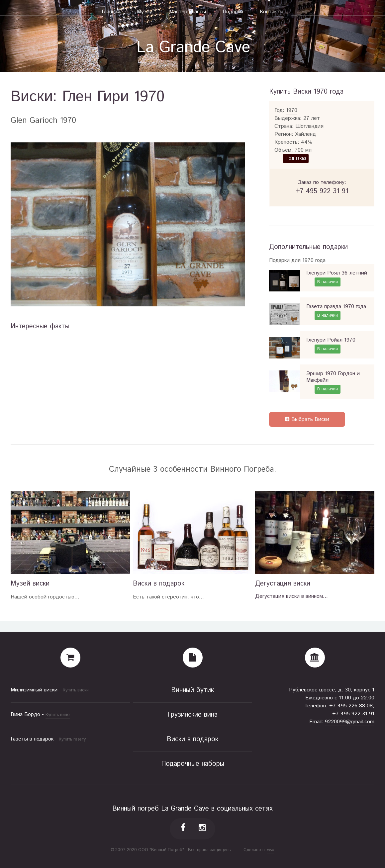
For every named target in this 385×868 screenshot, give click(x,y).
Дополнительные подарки (308, 247)
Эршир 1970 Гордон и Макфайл (333, 377)
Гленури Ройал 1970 (331, 340)
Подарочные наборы (193, 764)
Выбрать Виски (307, 419)
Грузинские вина (193, 715)
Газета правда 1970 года (336, 307)
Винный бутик (192, 690)
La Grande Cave (193, 48)
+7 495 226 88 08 (351, 706)
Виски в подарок (159, 584)
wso (271, 850)
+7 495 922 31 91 (353, 714)
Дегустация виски (283, 584)
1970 (292, 110)
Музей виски (30, 584)
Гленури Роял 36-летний (337, 273)
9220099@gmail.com (350, 722)
